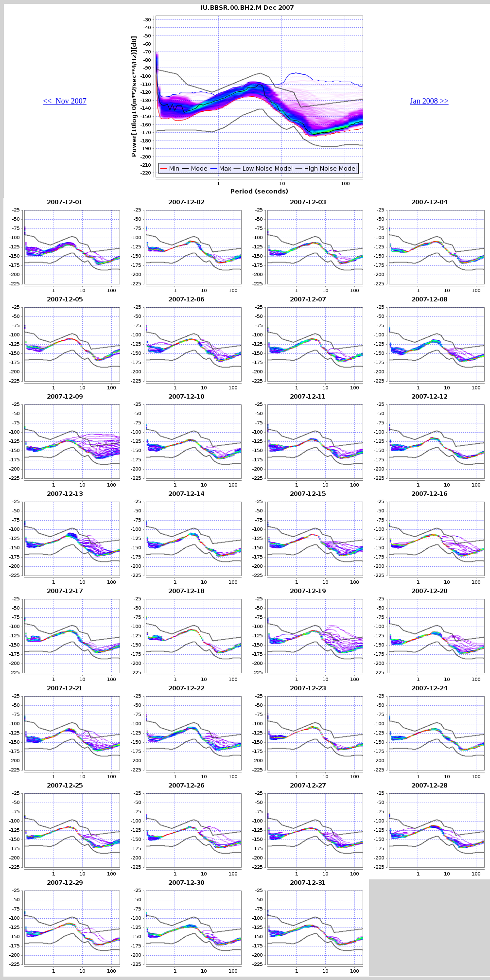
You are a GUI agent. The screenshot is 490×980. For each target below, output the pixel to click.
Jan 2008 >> (429, 101)
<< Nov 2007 (65, 101)
